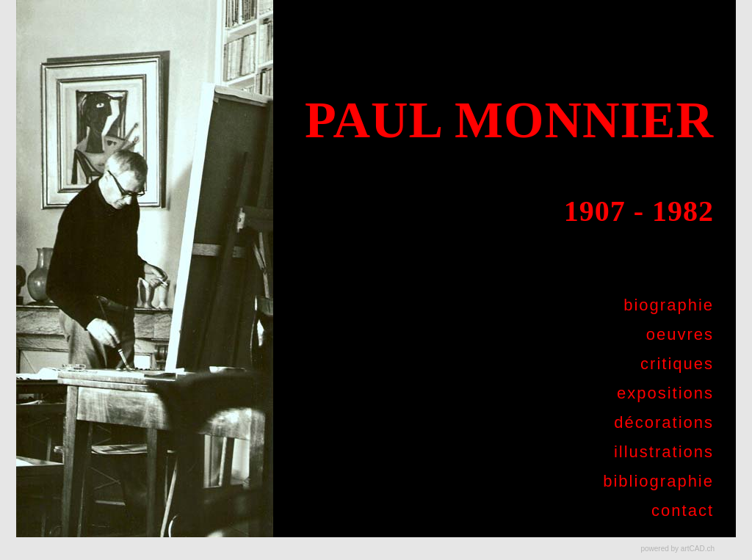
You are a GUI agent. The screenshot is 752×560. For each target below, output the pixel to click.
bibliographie (658, 481)
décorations (664, 422)
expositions (665, 393)
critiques (677, 364)
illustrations (664, 452)
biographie (669, 305)
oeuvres (680, 334)
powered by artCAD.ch (677, 549)
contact (683, 510)
